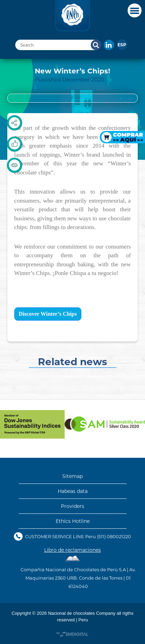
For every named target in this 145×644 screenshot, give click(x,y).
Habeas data (73, 491)
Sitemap (72, 476)
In (109, 45)
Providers (72, 506)
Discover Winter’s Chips (48, 314)
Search (96, 45)
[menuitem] (122, 45)
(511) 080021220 (114, 536)
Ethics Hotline (73, 521)
